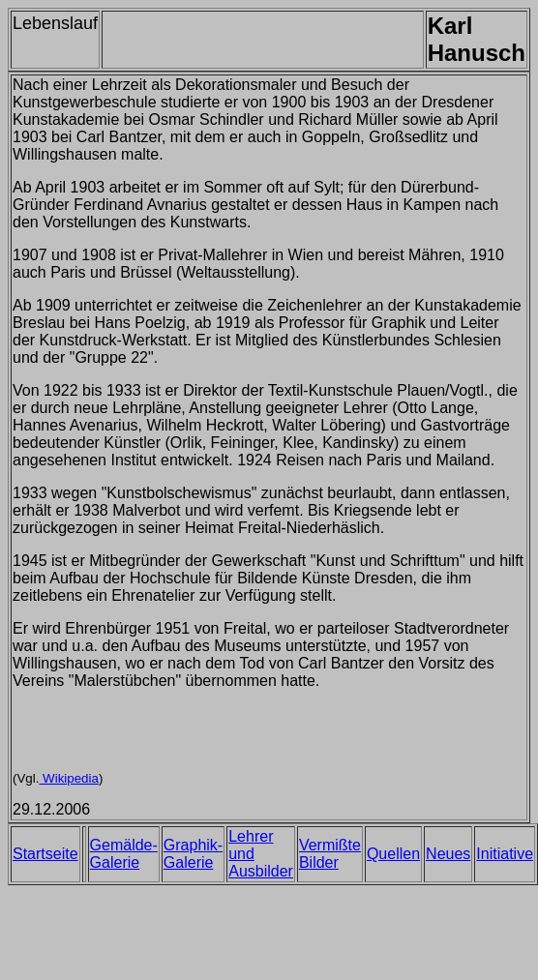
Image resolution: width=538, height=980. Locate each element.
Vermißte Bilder (330, 854)
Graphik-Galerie (193, 854)
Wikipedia (68, 778)
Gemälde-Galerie (124, 854)
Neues (448, 854)
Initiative (505, 854)
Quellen (393, 854)
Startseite (45, 854)
